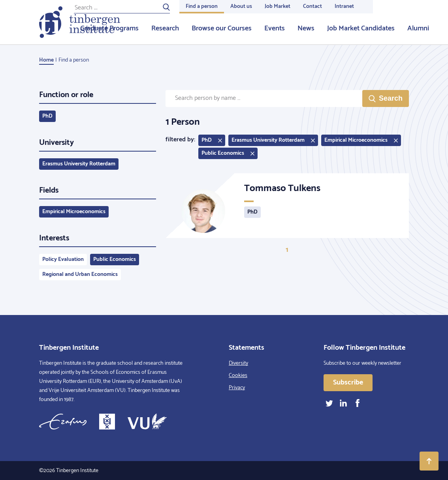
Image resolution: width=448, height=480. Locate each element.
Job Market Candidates (361, 28)
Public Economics (115, 260)
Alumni (418, 28)
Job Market (278, 7)
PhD (47, 116)
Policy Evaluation (63, 260)
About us (241, 7)
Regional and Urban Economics (80, 275)
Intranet (344, 7)
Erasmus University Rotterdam (79, 164)
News (306, 28)
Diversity (238, 363)
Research (165, 28)
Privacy (237, 388)
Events (275, 28)
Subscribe (348, 382)
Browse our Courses (222, 28)
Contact (312, 7)
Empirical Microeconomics (74, 212)
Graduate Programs (109, 28)
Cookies (238, 376)
